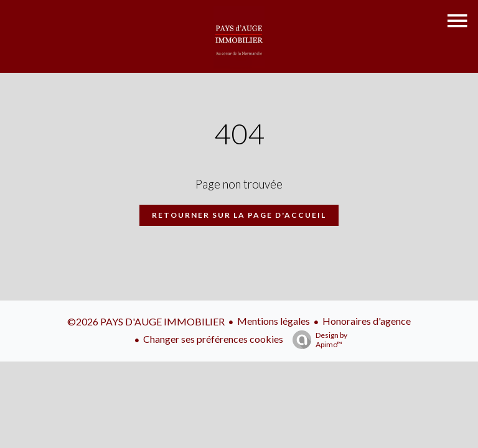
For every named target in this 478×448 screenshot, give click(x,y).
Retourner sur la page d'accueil (239, 215)
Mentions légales (274, 321)
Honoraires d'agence (367, 321)
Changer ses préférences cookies (213, 339)
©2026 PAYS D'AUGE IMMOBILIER (146, 321)
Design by (317, 340)
